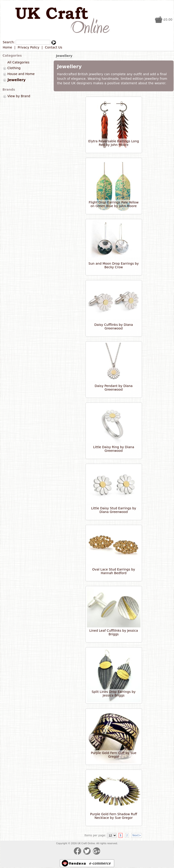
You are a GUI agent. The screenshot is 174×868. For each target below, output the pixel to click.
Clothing (14, 68)
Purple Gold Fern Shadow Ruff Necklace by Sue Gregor (114, 816)
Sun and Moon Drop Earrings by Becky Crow (114, 265)
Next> (137, 835)
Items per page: (95, 835)
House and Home (21, 74)
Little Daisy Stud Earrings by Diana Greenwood (114, 510)
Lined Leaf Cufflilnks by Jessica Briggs (114, 632)
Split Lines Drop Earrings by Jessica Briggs (114, 694)
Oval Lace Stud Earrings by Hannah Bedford (114, 571)
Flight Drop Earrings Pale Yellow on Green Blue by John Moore (114, 204)
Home (7, 47)
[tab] (5, 68)
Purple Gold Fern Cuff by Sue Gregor (114, 755)
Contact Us (53, 47)
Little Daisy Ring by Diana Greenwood (114, 449)
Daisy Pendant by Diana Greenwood (114, 388)
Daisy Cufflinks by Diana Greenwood (114, 326)
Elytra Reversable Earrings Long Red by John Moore (114, 143)
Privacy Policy (28, 47)
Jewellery (16, 80)
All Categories (18, 62)
